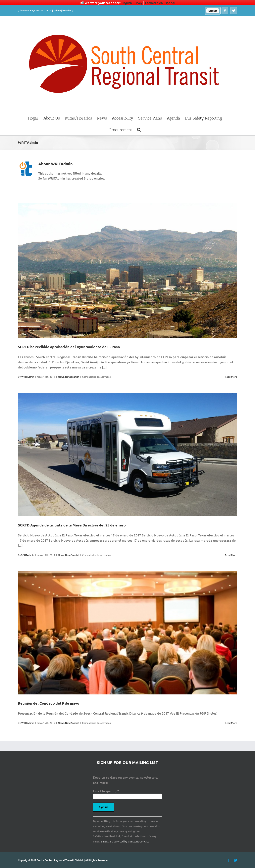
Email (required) (106, 791)
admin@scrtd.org (64, 10)
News (61, 377)
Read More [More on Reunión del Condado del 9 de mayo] (231, 723)
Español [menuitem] (213, 11)
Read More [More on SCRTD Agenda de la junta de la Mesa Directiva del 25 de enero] (231, 555)
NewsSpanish (72, 377)
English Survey (132, 3)
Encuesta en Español (160, 3)
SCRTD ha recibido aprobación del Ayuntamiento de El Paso (69, 347)
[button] (139, 129)
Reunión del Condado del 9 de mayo (49, 703)
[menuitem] (213, 11)
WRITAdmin (28, 377)
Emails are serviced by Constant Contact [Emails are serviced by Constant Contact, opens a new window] (125, 841)
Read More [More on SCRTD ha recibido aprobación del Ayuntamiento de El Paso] (231, 377)
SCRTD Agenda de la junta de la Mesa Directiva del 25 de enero (72, 525)
